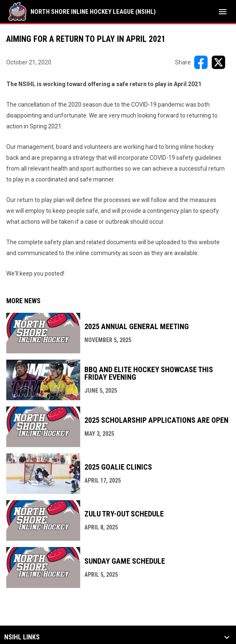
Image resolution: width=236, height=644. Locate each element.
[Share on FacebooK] (201, 62)
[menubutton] (223, 12)
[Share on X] (218, 62)
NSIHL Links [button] (22, 637)
